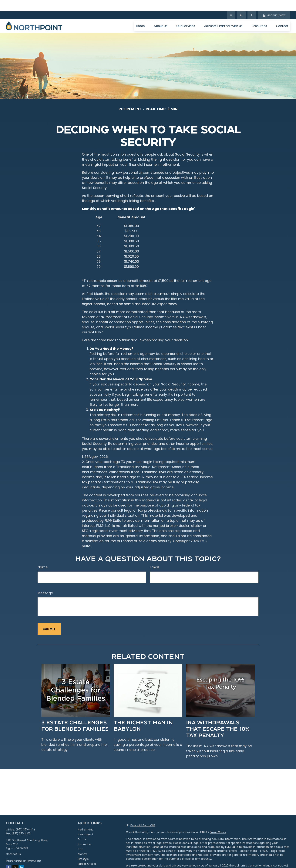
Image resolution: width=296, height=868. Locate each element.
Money (82, 843)
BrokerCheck (218, 821)
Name (43, 556)
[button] (140, 15)
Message (45, 582)
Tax (80, 838)
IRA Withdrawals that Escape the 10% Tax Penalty (218, 717)
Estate (82, 828)
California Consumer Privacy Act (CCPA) (261, 854)
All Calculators (87, 862)
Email (154, 556)
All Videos (84, 857)
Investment (86, 823)
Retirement (85, 818)
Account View (274, 4)
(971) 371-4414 (25, 818)
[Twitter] (231, 4)
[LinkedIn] (241, 4)
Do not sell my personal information (245, 858)
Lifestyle (83, 848)
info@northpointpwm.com (23, 850)
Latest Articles (87, 853)
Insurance (84, 833)
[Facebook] (252, 4)
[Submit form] (49, 617)
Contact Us (13, 843)
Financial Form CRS (143, 814)
